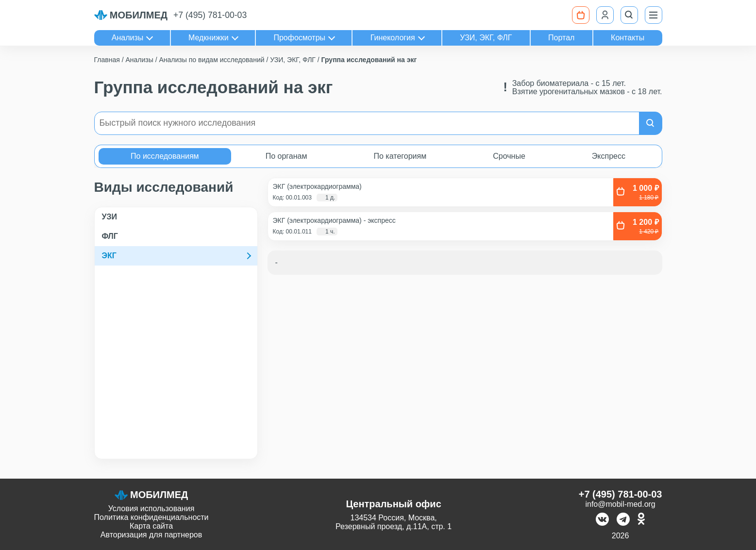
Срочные (509, 156)
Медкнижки (209, 38)
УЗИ (109, 217)
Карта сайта (151, 526)
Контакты (628, 38)
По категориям (400, 156)
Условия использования (151, 508)
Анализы (128, 38)
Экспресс (609, 156)
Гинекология (393, 38)
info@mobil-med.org (620, 504)
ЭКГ (109, 256)
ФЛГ (110, 236)
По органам (286, 156)
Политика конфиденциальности (151, 517)
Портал (561, 38)
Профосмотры (299, 38)
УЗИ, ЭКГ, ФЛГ (486, 38)
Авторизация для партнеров (151, 535)
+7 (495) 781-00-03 (210, 15)
